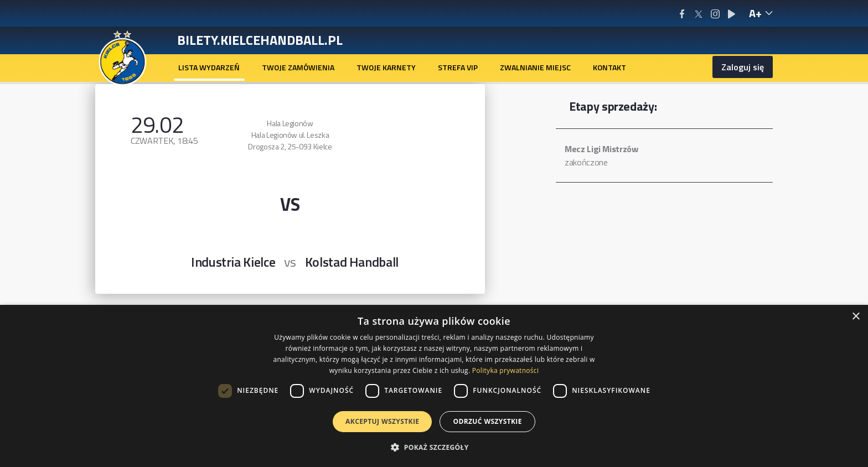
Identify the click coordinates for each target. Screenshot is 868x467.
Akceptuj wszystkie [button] (382, 421)
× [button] (856, 317)
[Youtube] (732, 14)
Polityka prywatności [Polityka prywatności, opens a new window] (505, 370)
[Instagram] (715, 14)
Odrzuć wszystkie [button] (487, 421)
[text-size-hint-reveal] (761, 13)
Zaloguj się (743, 67)
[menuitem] (209, 68)
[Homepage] (123, 57)
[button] (434, 447)
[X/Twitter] (698, 14)
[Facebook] (682, 14)
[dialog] (434, 386)
